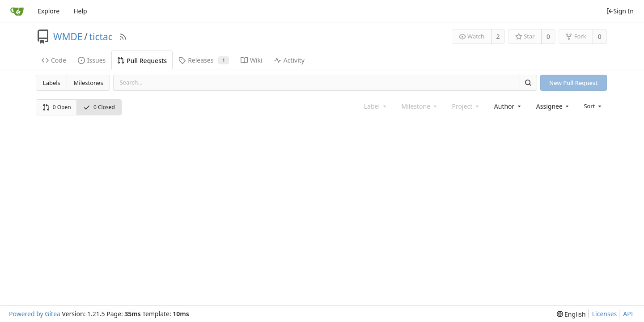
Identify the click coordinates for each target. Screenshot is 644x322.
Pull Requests (142, 61)
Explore (49, 11)
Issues (92, 60)
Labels (52, 83)
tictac (101, 37)
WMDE (68, 37)
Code (54, 60)
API (628, 314)
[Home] (17, 11)
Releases (204, 60)
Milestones (89, 83)
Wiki (252, 60)
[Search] (528, 83)
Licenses (605, 314)
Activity (289, 60)
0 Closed (99, 107)
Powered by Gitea (35, 314)
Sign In (620, 11)
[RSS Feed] (123, 37)
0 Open (57, 107)
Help (80, 11)
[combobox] (508, 106)
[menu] (593, 106)
